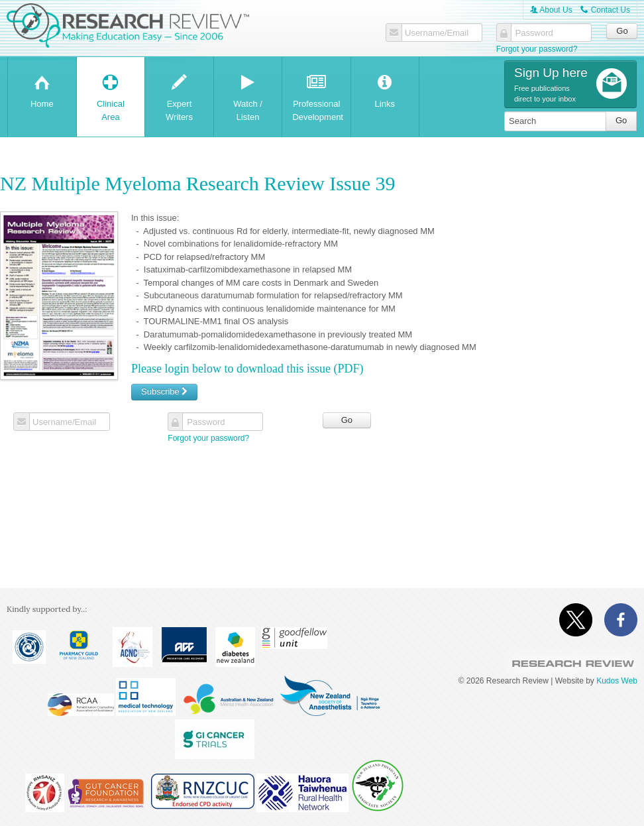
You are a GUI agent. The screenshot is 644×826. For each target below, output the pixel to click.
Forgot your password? (537, 49)
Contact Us (605, 10)
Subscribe (164, 391)
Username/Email (437, 33)
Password (534, 33)
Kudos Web (617, 681)
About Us (551, 10)
